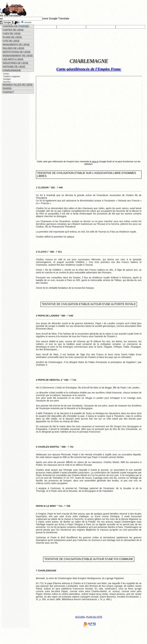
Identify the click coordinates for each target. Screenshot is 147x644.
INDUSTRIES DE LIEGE (15, 63)
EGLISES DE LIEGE (13, 48)
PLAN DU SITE (94, 617)
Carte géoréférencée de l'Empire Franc (89, 69)
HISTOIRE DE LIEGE (14, 67)
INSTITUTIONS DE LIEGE (16, 52)
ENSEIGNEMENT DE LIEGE (17, 56)
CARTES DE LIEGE (13, 30)
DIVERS (7, 88)
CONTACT (8, 92)
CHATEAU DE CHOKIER (15, 26)
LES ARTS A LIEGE (13, 59)
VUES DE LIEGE (11, 33)
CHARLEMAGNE (11, 70)
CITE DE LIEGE (11, 41)
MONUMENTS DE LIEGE (16, 44)
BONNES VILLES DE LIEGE (17, 85)
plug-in (95, 162)
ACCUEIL (80, 617)
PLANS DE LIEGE (12, 37)
